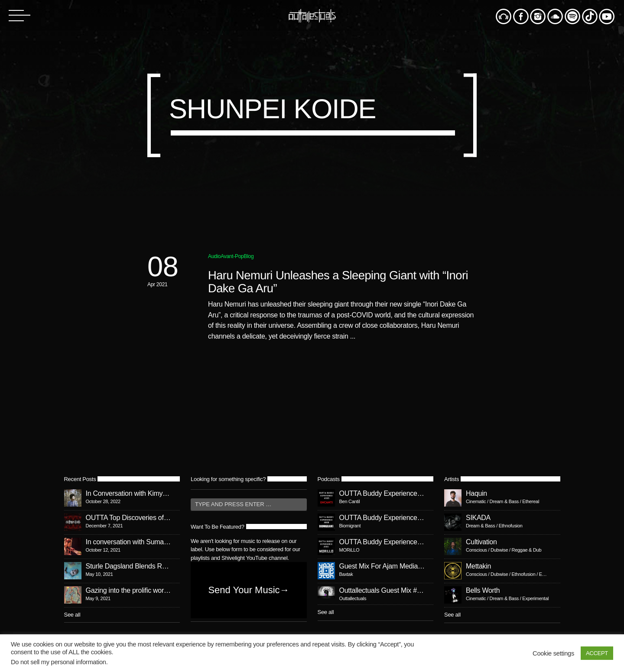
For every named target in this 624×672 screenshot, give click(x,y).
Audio (214, 256)
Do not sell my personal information (58, 662)
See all (72, 615)
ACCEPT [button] (597, 653)
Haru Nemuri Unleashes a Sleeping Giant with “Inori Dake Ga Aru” (338, 282)
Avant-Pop (232, 256)
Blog (249, 256)
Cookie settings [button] (553, 653)
